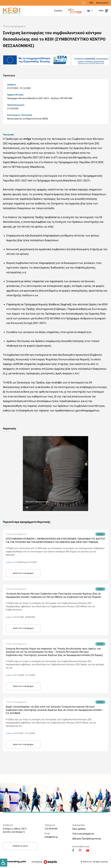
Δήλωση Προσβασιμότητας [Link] (87, 839)
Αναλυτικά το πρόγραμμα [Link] (23, 573)
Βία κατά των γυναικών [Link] (37, 502)
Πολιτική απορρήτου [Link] (83, 834)
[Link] (84, 3)
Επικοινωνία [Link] (102, 3)
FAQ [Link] (91, 3)
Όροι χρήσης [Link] (79, 829)
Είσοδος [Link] (58, 11)
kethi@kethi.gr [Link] (51, 837)
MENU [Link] (101, 11)
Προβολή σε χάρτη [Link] (20, 846)
